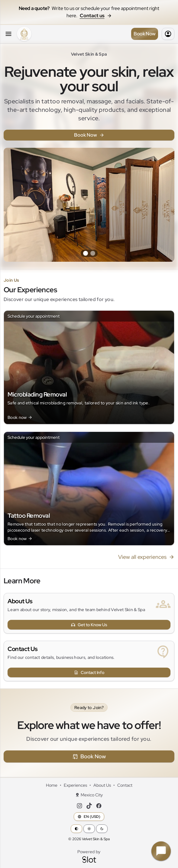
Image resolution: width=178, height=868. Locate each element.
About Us (20, 601)
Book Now (145, 34)
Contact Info (89, 672)
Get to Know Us (89, 625)
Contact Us (23, 649)
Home (52, 785)
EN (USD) (89, 817)
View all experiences (146, 557)
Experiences (75, 785)
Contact (125, 785)
